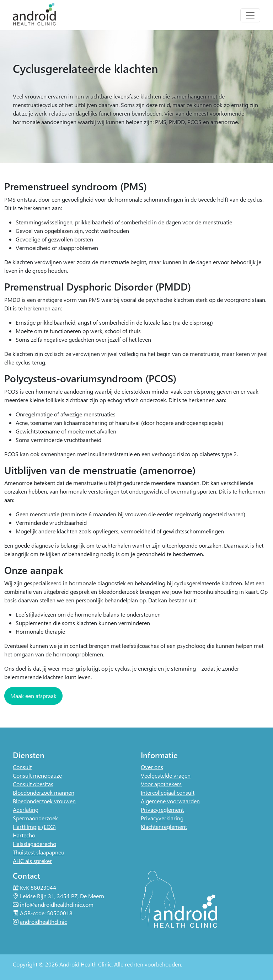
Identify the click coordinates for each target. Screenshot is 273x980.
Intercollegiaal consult (168, 792)
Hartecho (24, 835)
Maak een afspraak (33, 696)
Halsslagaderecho (34, 844)
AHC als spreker (32, 861)
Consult (22, 767)
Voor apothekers (161, 784)
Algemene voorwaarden (170, 801)
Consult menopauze (37, 775)
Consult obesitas (33, 784)
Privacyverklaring (162, 818)
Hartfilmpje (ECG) (34, 827)
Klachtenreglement (164, 827)
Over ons (152, 767)
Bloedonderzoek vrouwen (44, 801)
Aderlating (26, 809)
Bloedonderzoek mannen (44, 792)
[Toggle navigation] (250, 15)
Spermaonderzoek (35, 818)
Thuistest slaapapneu (39, 852)
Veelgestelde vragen (166, 775)
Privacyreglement (162, 809)
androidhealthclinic (43, 922)
